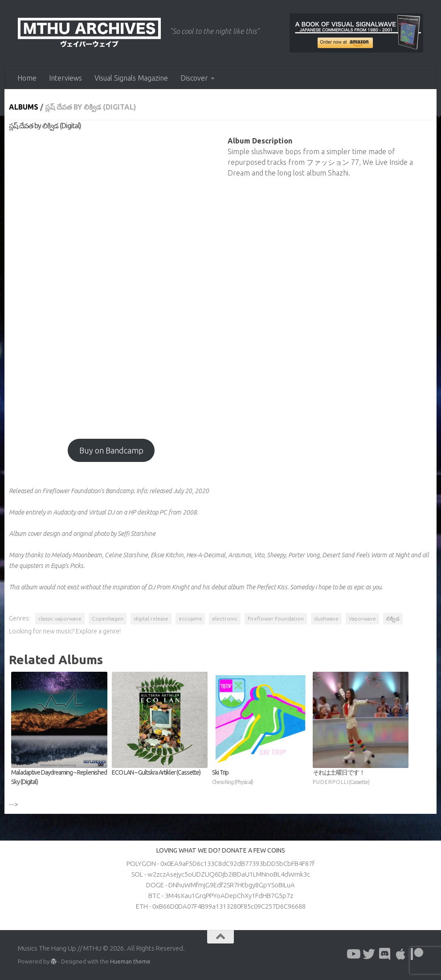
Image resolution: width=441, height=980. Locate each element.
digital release (151, 619)
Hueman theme (130, 961)
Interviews (65, 78)
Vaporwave (362, 619)
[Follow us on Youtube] (353, 954)
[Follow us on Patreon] (417, 954)
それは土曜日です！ (361, 778)
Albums (24, 107)
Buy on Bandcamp (111, 450)
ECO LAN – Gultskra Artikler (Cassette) (156, 772)
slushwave (326, 619)
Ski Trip (260, 778)
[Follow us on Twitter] (369, 954)
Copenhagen (108, 619)
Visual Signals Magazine (131, 78)
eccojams (190, 619)
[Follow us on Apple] (401, 954)
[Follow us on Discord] (385, 954)
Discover (194, 78)
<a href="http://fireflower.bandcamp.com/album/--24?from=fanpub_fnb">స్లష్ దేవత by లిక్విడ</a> (111, 280)
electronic (225, 619)
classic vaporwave (60, 619)
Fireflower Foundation (276, 619)
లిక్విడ (393, 619)
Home (27, 78)
